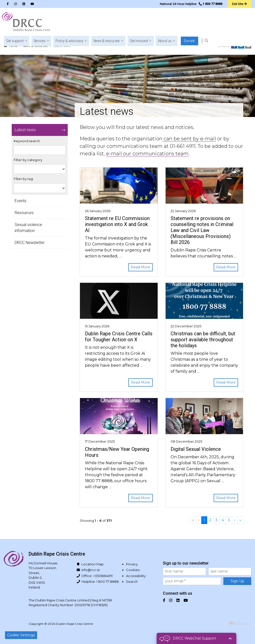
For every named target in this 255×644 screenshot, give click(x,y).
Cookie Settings (21, 635)
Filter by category (28, 160)
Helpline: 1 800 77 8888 (100, 582)
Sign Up (237, 581)
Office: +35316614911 (97, 576)
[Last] (240, 520)
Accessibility (136, 576)
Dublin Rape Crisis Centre (27, 22)
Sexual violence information (28, 228)
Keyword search (27, 141)
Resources (24, 213)
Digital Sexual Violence (196, 449)
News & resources (35, 46)
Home (13, 46)
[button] (85, 22)
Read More (140, 267)
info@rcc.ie (91, 570)
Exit (239, 4)
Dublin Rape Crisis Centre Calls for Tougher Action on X (119, 337)
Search (132, 582)
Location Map (93, 564)
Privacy (132, 564)
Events (21, 201)
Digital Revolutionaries (240, 623)
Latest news (25, 130)
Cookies (133, 570)
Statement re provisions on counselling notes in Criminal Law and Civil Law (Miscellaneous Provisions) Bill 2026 (202, 230)
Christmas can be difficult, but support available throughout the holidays (203, 340)
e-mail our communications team (147, 154)
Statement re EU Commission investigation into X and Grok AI (117, 224)
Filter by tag (23, 179)
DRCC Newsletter (30, 243)
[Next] (235, 520)
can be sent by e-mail (189, 139)
